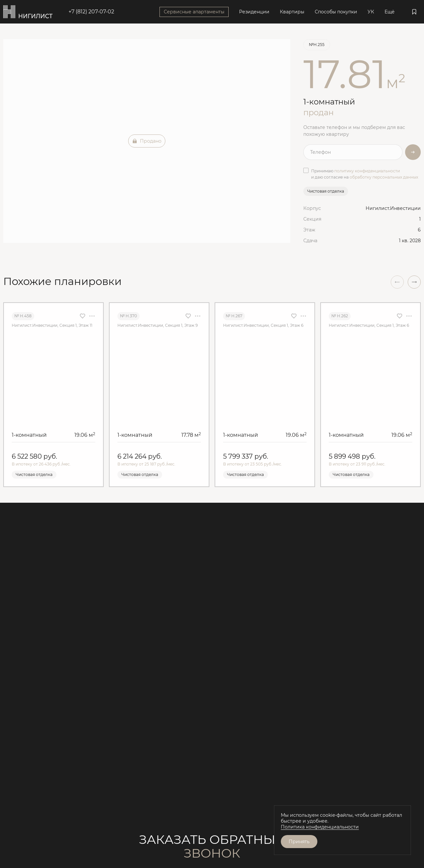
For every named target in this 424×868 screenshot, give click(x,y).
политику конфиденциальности (367, 171)
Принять (299, 842)
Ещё (390, 12)
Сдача (310, 241)
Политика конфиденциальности (320, 827)
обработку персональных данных (384, 177)
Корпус (312, 208)
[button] (414, 282)
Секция (312, 219)
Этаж (309, 230)
